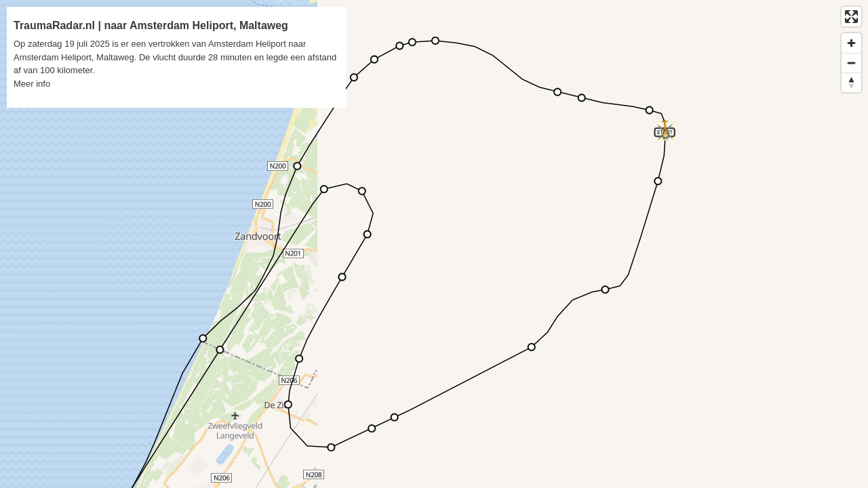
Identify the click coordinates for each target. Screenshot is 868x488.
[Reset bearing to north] (851, 82)
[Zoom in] (851, 43)
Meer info (32, 84)
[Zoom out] (851, 63)
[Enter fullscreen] (851, 17)
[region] (434, 244)
